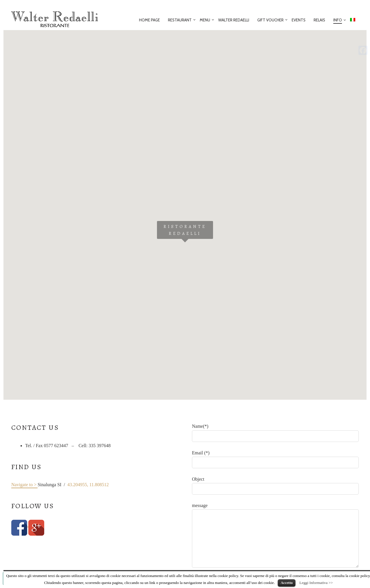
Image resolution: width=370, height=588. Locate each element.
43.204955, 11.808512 (88, 485)
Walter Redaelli (234, 20)
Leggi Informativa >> (316, 583)
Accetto (287, 583)
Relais (319, 20)
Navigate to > (24, 485)
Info (338, 20)
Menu (205, 20)
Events (299, 20)
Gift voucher (270, 20)
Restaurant (180, 20)
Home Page (149, 20)
